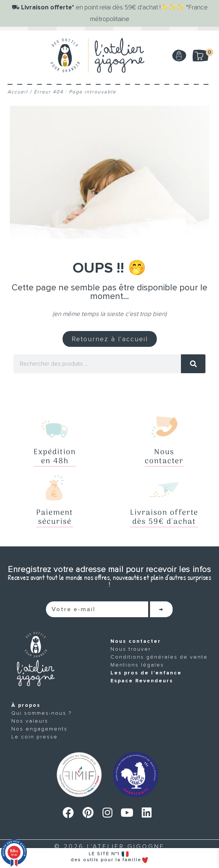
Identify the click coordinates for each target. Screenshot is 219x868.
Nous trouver (131, 649)
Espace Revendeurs (142, 681)
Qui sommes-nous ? (41, 713)
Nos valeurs (30, 721)
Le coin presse (34, 737)
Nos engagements (39, 729)
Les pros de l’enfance (146, 673)
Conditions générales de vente (159, 657)
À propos (26, 705)
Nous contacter (136, 641)
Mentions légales (137, 665)
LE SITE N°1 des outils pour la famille (110, 857)
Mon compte (179, 56)
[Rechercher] (193, 364)
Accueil (18, 92)
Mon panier (206, 53)
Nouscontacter (164, 457)
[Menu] (15, 55)
